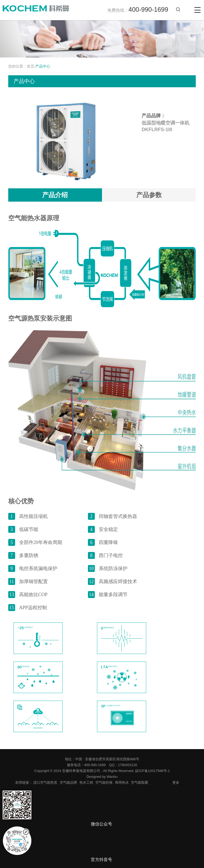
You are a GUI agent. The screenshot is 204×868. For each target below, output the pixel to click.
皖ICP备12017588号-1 (152, 771)
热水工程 (86, 782)
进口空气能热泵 (45, 782)
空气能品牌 (68, 782)
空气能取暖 (140, 782)
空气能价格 (104, 782)
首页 (31, 66)
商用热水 (122, 782)
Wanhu (112, 777)
